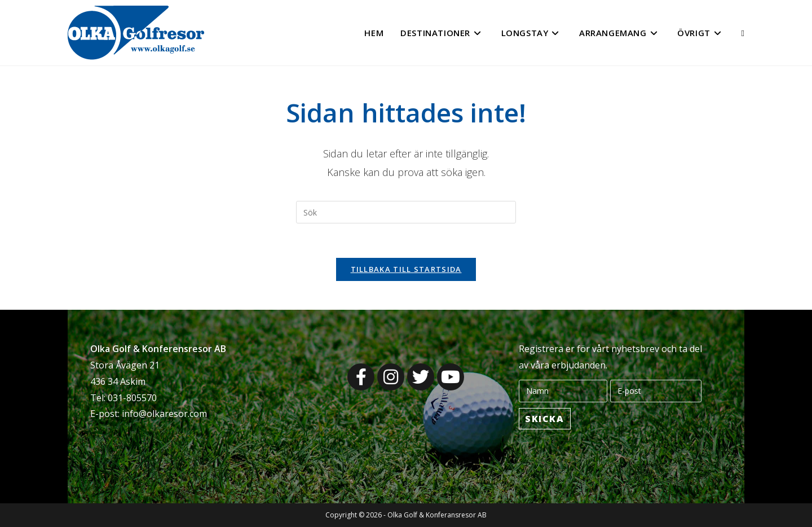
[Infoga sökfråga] (406, 212)
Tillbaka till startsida (406, 269)
